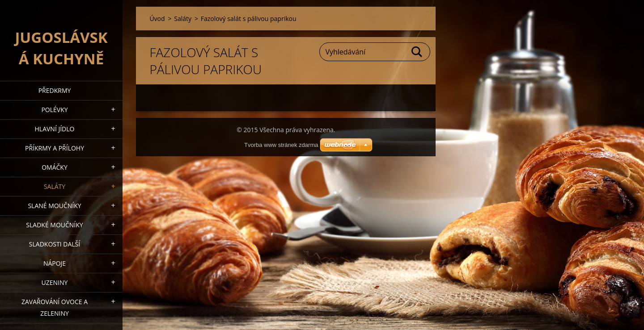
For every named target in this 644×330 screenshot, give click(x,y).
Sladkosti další (55, 244)
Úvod (157, 19)
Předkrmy (55, 90)
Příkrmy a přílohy (55, 148)
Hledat (417, 52)
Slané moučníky (54, 206)
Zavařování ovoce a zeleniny (55, 307)
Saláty (55, 186)
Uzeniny (55, 282)
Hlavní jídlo (55, 129)
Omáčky (55, 167)
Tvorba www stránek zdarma (281, 145)
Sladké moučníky (54, 225)
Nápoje (55, 263)
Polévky (54, 110)
